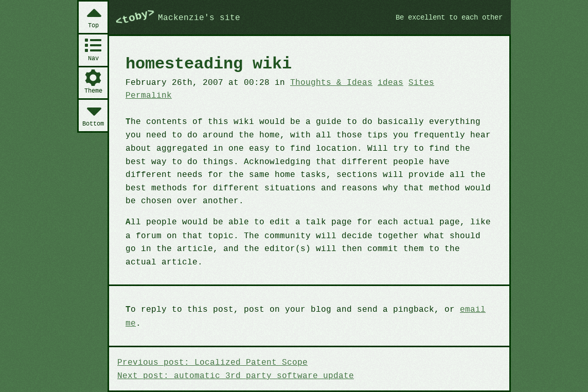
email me (466, 295)
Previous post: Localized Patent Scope (209, 334)
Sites (409, 82)
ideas (380, 82)
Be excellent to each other (445, 17)
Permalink (457, 82)
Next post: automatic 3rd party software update (231, 347)
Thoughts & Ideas (323, 82)
